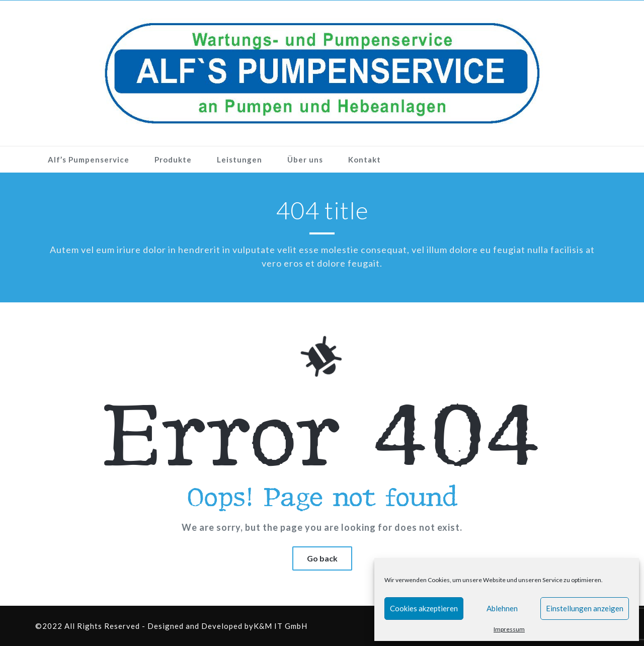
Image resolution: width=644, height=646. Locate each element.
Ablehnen (502, 608)
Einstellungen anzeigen (585, 608)
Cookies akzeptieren (424, 608)
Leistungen (239, 159)
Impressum (509, 629)
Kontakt (365, 159)
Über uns (305, 159)
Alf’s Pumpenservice (89, 159)
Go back (322, 558)
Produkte (173, 159)
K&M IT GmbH (280, 626)
